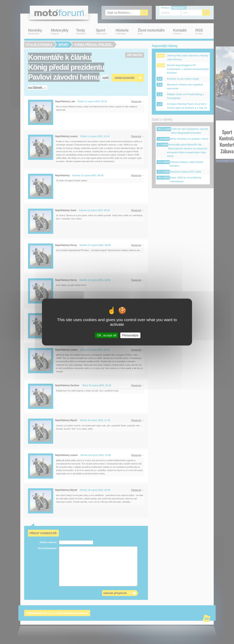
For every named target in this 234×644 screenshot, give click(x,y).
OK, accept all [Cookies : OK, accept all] (107, 335)
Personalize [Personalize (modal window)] (130, 335)
